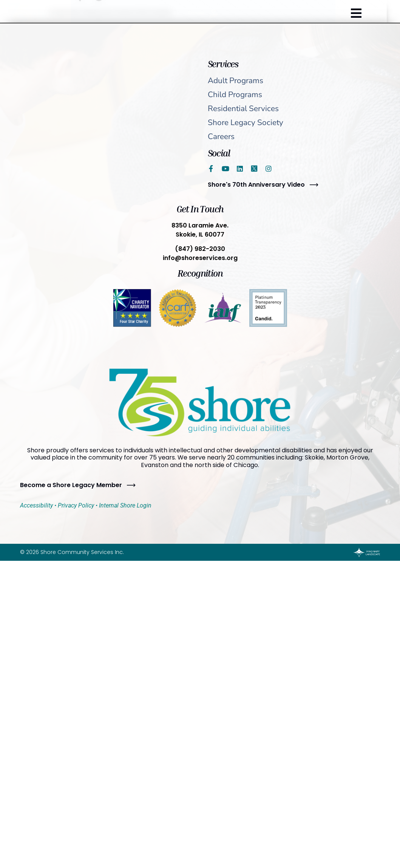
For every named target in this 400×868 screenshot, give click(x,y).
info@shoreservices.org (200, 258)
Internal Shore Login (125, 505)
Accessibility (36, 505)
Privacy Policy (76, 505)
